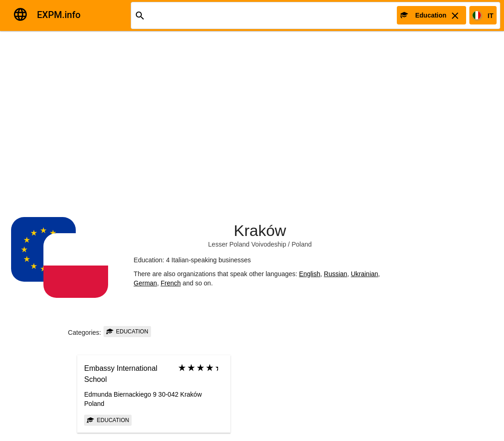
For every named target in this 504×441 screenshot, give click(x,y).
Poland (302, 244)
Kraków (260, 230)
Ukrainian (364, 274)
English (310, 274)
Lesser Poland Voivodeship (247, 244)
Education (127, 332)
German (145, 283)
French (171, 283)
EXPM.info (59, 15)
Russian (336, 274)
